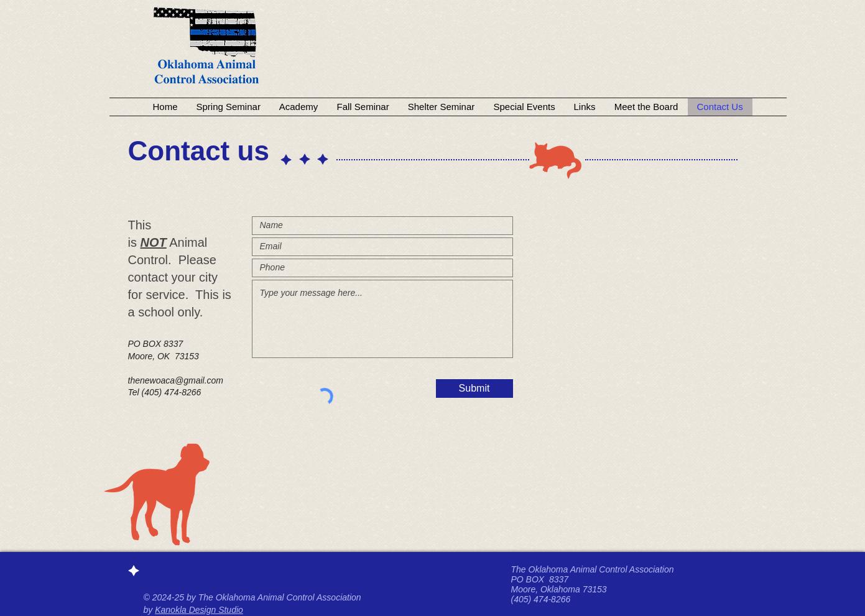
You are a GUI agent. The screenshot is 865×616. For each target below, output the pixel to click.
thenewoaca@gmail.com (176, 380)
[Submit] (474, 388)
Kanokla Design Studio (199, 610)
